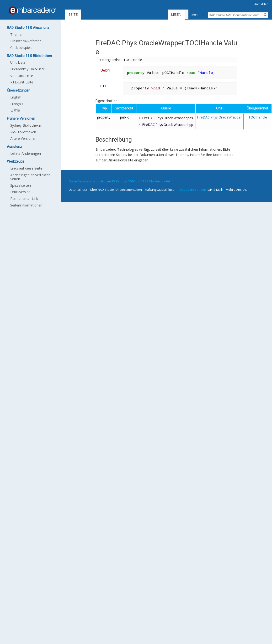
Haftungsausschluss (160, 190)
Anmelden (261, 4)
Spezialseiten (21, 185)
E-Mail (218, 190)
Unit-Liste (18, 62)
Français (17, 104)
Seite (73, 14)
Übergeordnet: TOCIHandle (121, 60)
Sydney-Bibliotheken (26, 125)
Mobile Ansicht (236, 190)
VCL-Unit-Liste (22, 76)
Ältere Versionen (23, 138)
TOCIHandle (258, 117)
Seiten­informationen (26, 205)
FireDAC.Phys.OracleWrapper (219, 117)
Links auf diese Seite (26, 168)
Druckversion (20, 192)
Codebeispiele (21, 48)
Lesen (179, 14)
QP (210, 190)
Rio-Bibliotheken (23, 132)
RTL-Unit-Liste (22, 82)
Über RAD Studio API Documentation (116, 190)
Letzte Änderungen (26, 153)
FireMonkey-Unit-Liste (28, 69)
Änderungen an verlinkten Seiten (30, 177)
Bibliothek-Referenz (26, 41)
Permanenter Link (24, 198)
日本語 (15, 110)
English (16, 97)
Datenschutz (78, 190)
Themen (17, 34)
